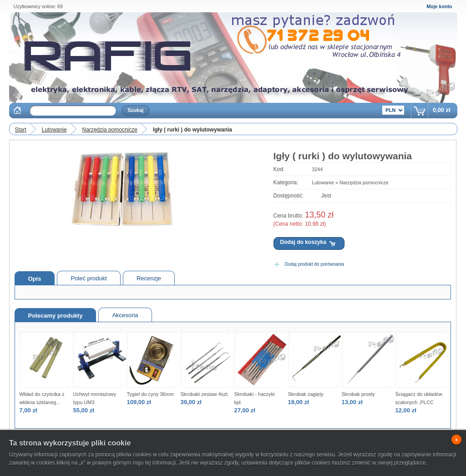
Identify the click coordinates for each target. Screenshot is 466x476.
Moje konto (439, 6)
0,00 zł (441, 110)
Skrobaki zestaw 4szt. (205, 394)
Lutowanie (54, 130)
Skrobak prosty (358, 394)
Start (21, 130)
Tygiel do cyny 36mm (150, 394)
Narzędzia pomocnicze (110, 130)
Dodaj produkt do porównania (315, 264)
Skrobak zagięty (306, 394)
